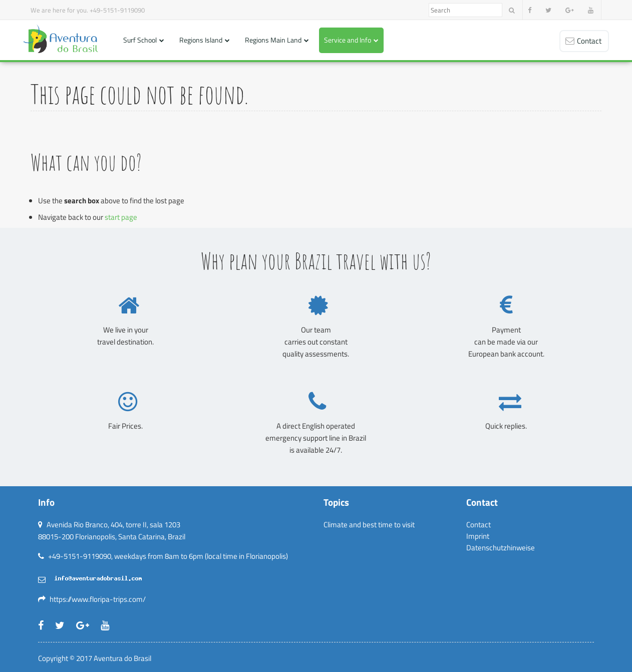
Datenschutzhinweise (501, 548)
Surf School (140, 40)
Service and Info (348, 40)
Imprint (478, 536)
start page (121, 217)
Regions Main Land (273, 40)
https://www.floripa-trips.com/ (98, 599)
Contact (479, 525)
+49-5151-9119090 (117, 10)
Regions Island (201, 40)
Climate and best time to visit (369, 525)
